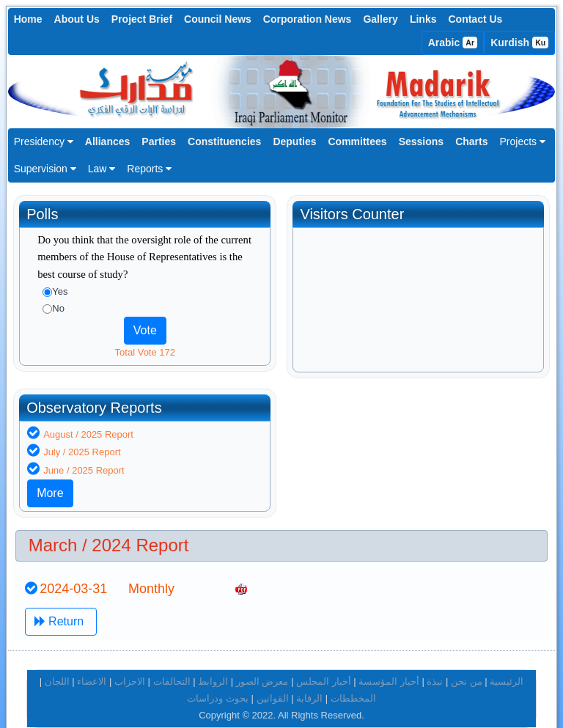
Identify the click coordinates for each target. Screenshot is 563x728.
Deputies (294, 141)
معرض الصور (262, 661)
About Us (77, 19)
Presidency (44, 141)
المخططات (353, 678)
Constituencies (224, 141)
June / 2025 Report (357, 450)
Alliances (107, 141)
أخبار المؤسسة (389, 661)
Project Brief (142, 19)
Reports (149, 169)
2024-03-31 (73, 568)
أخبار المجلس (324, 661)
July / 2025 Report (356, 431)
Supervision (45, 169)
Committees (358, 141)
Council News (218, 19)
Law (102, 169)
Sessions (421, 141)
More (323, 473)
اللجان (57, 661)
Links (423, 19)
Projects (522, 141)
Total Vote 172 (145, 352)
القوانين (273, 678)
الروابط (213, 661)
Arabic (453, 43)
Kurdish (519, 43)
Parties (159, 141)
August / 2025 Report (362, 413)
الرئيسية (507, 661)
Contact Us (475, 19)
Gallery (380, 19)
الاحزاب (130, 661)
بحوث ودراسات (218, 678)
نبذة (435, 661)
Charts (471, 141)
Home (28, 19)
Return (61, 600)
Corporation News (308, 19)
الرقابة (309, 678)
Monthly (151, 568)
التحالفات (172, 661)
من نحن (467, 661)
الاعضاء (92, 661)
